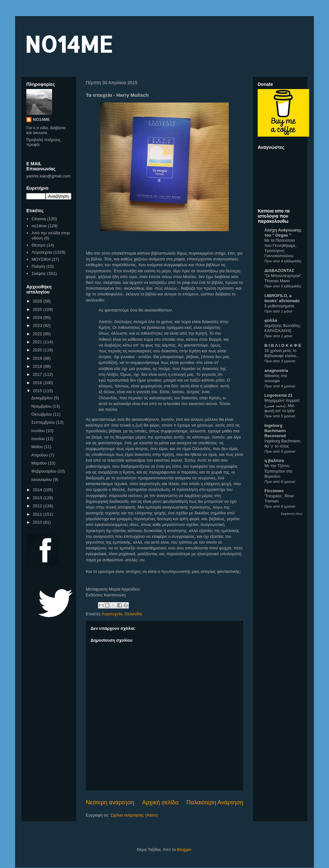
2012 (38, 506)
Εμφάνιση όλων (292, 514)
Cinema (39, 219)
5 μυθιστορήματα (279, 306)
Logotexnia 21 (278, 395)
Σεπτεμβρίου (44, 422)
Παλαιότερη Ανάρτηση (215, 802)
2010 (38, 522)
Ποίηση (38, 266)
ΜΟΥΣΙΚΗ (41, 259)
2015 (38, 391)
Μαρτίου (40, 463)
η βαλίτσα (274, 461)
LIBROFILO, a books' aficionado (282, 298)
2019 (38, 358)
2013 (38, 498)
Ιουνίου (39, 439)
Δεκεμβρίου (43, 398)
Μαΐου (38, 447)
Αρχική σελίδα (160, 802)
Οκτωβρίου (42, 414)
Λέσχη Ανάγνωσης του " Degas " (283, 233)
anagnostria (276, 371)
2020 (38, 350)
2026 (38, 301)
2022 (38, 334)
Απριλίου (40, 455)
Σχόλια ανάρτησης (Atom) (134, 815)
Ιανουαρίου (42, 479)
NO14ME (69, 44)
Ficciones (274, 491)
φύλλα (271, 320)
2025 (38, 309)
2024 (38, 317)
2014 (38, 490)
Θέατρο (38, 245)
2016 (38, 383)
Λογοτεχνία (112, 614)
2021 (38, 342)
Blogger (184, 850)
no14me (39, 226)
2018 (38, 366)
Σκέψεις (39, 273)
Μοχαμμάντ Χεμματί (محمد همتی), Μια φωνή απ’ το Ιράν (282, 406)
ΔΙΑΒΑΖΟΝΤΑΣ (279, 271)
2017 (38, 374)
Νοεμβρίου (42, 406)
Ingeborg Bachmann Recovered (275, 431)
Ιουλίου (39, 431)
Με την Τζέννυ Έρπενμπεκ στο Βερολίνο (278, 471)
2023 (38, 325)
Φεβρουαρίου (44, 471)
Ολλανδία (133, 614)
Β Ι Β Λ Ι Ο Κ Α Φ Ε (283, 345)
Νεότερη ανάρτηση (110, 802)
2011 (38, 514)
